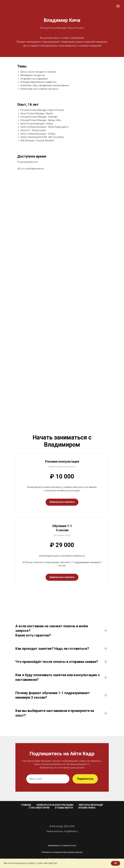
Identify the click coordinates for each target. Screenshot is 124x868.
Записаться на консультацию (55, 805)
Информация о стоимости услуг (62, 846)
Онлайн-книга (87, 808)
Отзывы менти (64, 808)
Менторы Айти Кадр (91, 805)
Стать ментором (39, 808)
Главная (26, 805)
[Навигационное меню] (118, 6)
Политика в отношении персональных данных (62, 852)
